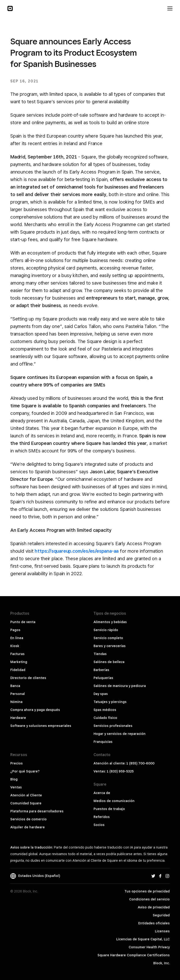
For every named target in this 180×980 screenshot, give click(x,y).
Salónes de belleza (109, 662)
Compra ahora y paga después (35, 710)
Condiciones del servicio (149, 899)
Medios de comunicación (114, 801)
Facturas (17, 654)
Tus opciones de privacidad (147, 891)
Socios (99, 825)
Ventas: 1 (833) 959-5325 (114, 771)
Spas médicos (105, 710)
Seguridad (161, 915)
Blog (14, 779)
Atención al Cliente (26, 795)
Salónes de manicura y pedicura (120, 686)
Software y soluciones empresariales (41, 726)
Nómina (16, 702)
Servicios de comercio (28, 819)
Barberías (101, 670)
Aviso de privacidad (154, 907)
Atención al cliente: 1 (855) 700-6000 (124, 763)
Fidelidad (18, 670)
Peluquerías (103, 678)
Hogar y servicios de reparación (120, 734)
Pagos (15, 630)
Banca (15, 686)
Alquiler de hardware (28, 827)
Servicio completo (108, 638)
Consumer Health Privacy (149, 947)
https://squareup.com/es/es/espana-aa (77, 551)
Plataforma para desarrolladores (37, 811)
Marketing (19, 662)
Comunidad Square (26, 803)
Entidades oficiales (154, 923)
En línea (17, 638)
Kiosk (15, 646)
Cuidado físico (105, 718)
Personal (18, 694)
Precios (17, 763)
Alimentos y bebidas (110, 622)
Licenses (162, 931)
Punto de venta (23, 622)
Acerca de (102, 793)
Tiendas (100, 654)
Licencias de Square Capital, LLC (143, 939)
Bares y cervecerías (110, 646)
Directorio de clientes (28, 678)
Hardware (18, 718)
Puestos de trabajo (109, 809)
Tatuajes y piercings (110, 702)
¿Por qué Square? (25, 771)
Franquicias (103, 742)
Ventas (16, 787)
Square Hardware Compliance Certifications (134, 955)
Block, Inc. (161, 963)
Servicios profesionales (113, 726)
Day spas (101, 694)
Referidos (102, 817)
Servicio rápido (106, 630)
